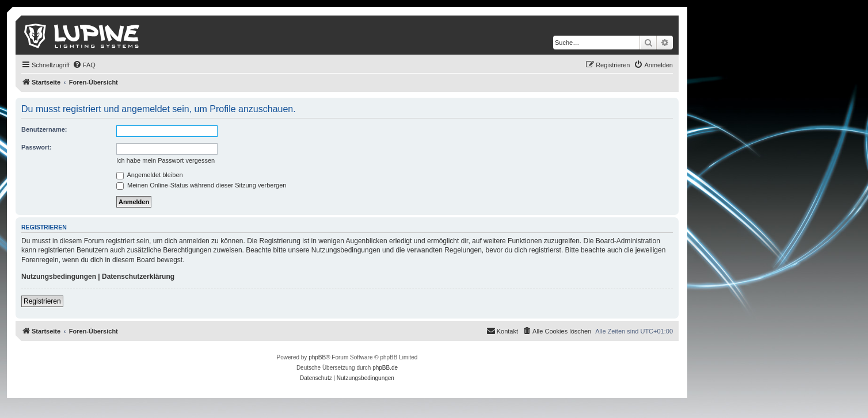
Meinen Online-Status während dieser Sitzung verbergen (201, 185)
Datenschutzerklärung (138, 277)
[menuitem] (84, 65)
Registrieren (42, 301)
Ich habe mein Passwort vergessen (165, 160)
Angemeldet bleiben (150, 175)
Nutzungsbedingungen (59, 277)
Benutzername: (44, 129)
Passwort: (37, 147)
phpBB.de (385, 368)
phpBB (317, 357)
